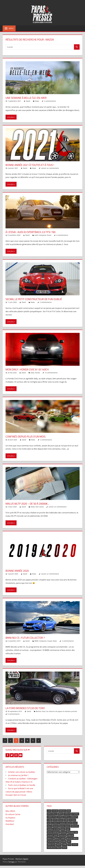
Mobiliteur (10, 821)
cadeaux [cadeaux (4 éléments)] (67, 814)
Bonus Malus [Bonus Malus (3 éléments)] (52, 814)
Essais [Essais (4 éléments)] (61, 820)
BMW (36, 641)
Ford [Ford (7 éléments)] (66, 820)
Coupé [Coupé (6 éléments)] (59, 817)
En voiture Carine (13, 814)
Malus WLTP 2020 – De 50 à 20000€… (27, 504)
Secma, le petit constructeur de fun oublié (34, 299)
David (28, 101)
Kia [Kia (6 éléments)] (48, 823)
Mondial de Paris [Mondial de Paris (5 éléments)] (53, 829)
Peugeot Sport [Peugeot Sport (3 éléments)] (53, 835)
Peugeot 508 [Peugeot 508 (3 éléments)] (73, 832)
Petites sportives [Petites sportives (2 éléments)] (53, 832)
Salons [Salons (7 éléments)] (63, 841)
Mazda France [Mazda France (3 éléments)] (65, 826)
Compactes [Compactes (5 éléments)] (51, 817)
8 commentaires (14, 714)
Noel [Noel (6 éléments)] (68, 829)
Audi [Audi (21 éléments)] (49, 811)
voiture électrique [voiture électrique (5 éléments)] (54, 848)
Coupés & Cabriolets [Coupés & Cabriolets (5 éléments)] (70, 817)
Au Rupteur (10, 818)
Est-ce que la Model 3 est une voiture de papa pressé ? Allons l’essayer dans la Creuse (19, 792)
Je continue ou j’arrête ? (18, 775)
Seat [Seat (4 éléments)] (69, 841)
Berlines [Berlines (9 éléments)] (62, 811)
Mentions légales (22, 859)
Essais (49, 235)
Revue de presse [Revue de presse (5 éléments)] (72, 838)
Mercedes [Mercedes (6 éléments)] (75, 826)
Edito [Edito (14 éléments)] (55, 820)
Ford (44, 711)
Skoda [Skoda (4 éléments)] (59, 845)
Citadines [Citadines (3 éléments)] (75, 814)
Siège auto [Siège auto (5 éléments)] (51, 845)
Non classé (40, 507)
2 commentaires (50, 101)
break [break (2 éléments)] (60, 814)
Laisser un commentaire (50, 168)
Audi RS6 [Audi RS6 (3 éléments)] (55, 811)
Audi (36, 235)
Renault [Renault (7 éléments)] (50, 838)
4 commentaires (62, 235)
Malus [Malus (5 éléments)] (50, 826)
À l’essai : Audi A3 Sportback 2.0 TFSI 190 (30, 232)
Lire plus (10, 117)
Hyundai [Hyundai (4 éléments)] (72, 820)
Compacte (42, 235)
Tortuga (11, 862)
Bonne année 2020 (17, 571)
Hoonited (10, 824)
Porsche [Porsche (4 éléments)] (70, 835)
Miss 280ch (10, 811)
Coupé (50, 641)
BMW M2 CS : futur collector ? (25, 638)
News (37, 101)
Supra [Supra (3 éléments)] (65, 845)
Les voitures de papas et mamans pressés (62, 711)
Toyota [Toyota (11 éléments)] (75, 845)
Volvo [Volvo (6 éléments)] (64, 848)
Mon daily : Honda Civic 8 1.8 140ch (27, 369)
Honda (37, 373)
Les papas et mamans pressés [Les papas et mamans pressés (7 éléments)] (61, 823)
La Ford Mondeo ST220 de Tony (25, 708)
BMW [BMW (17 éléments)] (69, 811)
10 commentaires (51, 373)
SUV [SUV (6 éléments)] (69, 845)
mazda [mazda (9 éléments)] (56, 826)
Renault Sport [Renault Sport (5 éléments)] (60, 838)
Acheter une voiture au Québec (22, 772)
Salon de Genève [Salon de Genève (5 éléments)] (53, 841)
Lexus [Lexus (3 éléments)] (75, 823)
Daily (32, 373)
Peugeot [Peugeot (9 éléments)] (64, 832)
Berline (39, 711)
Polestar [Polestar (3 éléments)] (63, 835)
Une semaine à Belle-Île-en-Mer (26, 98)
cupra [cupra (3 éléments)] (50, 820)
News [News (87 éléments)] (63, 829)
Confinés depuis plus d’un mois (25, 436)
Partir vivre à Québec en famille (22, 785)
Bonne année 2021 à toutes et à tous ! (30, 165)
